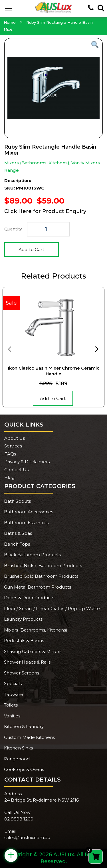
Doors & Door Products (29, 598)
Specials (13, 683)
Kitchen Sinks (18, 748)
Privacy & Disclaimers (27, 462)
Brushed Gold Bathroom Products (41, 576)
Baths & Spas (18, 533)
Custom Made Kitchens (29, 737)
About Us (15, 438)
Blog (9, 477)
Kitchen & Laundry (24, 726)
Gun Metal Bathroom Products (38, 587)
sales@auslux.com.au (27, 838)
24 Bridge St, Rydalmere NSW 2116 (42, 800)
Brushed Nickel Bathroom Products (43, 566)
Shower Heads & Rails (27, 662)
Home (10, 22)
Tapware (14, 694)
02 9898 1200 (19, 819)
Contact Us (16, 470)
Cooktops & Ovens (24, 769)
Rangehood (17, 759)
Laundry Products (23, 619)
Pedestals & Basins (24, 641)
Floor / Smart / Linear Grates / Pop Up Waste (52, 608)
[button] (9, 9)
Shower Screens (22, 673)
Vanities (12, 716)
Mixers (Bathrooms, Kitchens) (37, 163)
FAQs (10, 454)
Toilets (11, 705)
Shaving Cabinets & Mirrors (33, 651)
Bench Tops (17, 544)
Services (13, 446)
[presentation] (9, 349)
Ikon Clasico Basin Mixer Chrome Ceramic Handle (54, 371)
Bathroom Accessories (29, 512)
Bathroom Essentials (26, 523)
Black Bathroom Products (32, 555)
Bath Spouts (17, 501)
